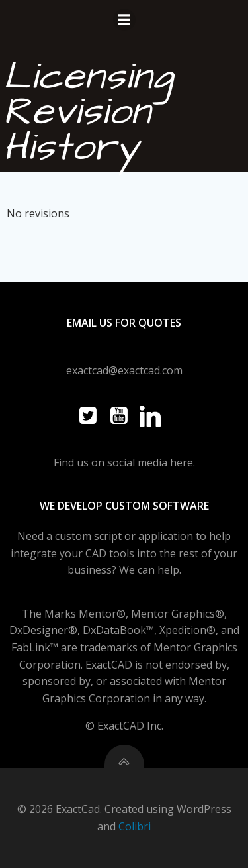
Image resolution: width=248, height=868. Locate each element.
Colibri (135, 826)
